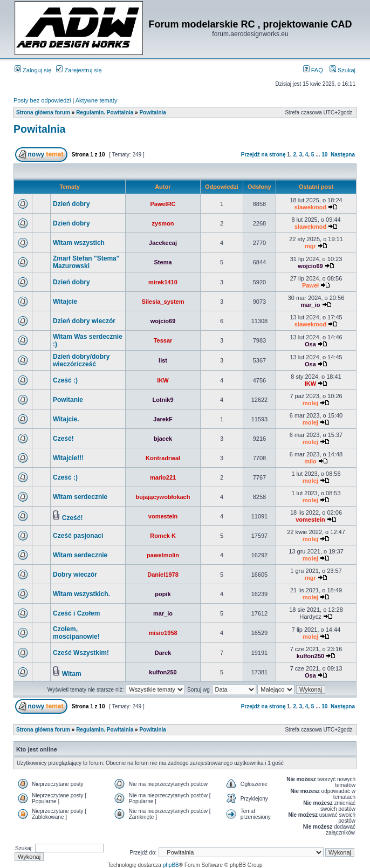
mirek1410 (163, 282)
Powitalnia (152, 112)
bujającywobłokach (163, 497)
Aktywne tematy (97, 100)
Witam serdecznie (80, 497)
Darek (163, 653)
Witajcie (65, 302)
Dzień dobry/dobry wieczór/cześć (81, 360)
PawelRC (163, 204)
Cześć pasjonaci (78, 536)
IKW (163, 380)
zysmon (163, 223)
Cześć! (63, 439)
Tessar (163, 340)
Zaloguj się (33, 70)
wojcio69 (310, 266)
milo (310, 461)
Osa (310, 344)
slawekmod (310, 207)
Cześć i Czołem (76, 613)
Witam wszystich (79, 243)
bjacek (163, 439)
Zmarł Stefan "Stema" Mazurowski (86, 262)
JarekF (163, 419)
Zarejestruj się (79, 70)
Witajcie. (66, 419)
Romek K (163, 536)
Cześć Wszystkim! (81, 653)
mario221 (163, 477)
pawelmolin (163, 555)
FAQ (313, 70)
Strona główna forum (43, 112)
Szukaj (342, 70)
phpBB (171, 865)
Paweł (310, 285)
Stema (163, 262)
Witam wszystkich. (81, 594)
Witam (72, 674)
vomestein (163, 516)
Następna (343, 155)
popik (163, 594)
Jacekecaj (163, 243)
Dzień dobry (71, 204)
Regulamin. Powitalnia (105, 112)
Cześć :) (65, 380)
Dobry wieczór (75, 575)
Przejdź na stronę (263, 155)
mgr (310, 246)
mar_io (310, 305)
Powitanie (68, 400)
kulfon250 (310, 656)
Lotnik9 (163, 400)
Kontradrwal (163, 458)
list (163, 360)
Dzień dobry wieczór (84, 321)
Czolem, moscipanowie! (76, 633)
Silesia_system (163, 302)
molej (310, 403)
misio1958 (163, 633)
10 (324, 155)
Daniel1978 (163, 575)
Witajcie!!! (68, 458)
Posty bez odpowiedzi (42, 100)
